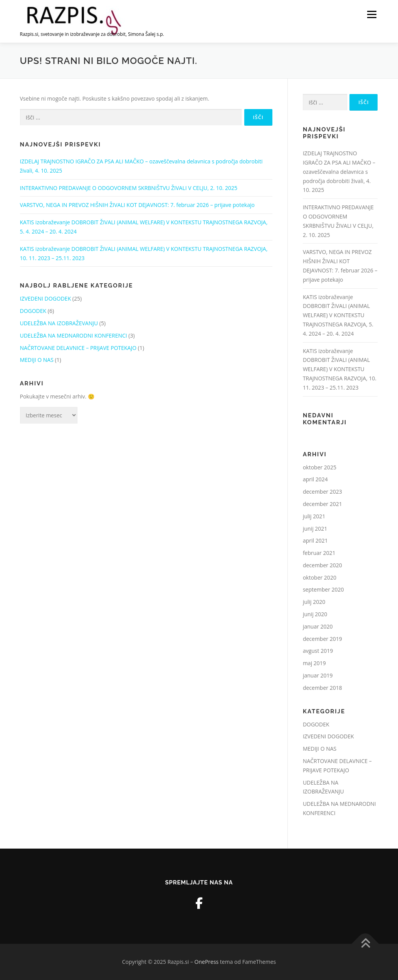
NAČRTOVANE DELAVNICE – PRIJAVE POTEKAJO (78, 348)
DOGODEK (33, 311)
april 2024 (315, 479)
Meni (371, 14)
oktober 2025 (320, 467)
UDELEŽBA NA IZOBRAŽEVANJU (59, 323)
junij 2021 (315, 529)
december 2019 (322, 639)
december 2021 (322, 504)
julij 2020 (314, 602)
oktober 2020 (320, 577)
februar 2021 (319, 553)
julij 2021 (314, 516)
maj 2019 (314, 663)
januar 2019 (318, 675)
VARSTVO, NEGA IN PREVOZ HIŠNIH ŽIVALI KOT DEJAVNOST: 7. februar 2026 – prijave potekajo (137, 205)
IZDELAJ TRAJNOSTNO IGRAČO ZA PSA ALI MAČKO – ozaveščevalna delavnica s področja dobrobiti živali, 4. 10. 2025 (339, 171)
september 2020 (323, 589)
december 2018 (322, 688)
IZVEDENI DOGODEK (46, 298)
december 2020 (322, 565)
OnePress (207, 962)
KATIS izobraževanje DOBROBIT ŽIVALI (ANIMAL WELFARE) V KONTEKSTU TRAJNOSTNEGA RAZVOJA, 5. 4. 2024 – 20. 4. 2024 (338, 315)
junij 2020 (315, 614)
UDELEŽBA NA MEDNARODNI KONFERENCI (74, 335)
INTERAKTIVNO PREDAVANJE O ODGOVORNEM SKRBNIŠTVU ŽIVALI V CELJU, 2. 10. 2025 (129, 188)
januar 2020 (318, 626)
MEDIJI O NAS (37, 360)
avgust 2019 (318, 651)
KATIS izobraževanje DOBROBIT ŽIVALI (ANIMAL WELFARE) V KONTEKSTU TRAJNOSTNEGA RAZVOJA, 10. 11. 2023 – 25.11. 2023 (340, 369)
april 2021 (315, 540)
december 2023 (322, 492)
